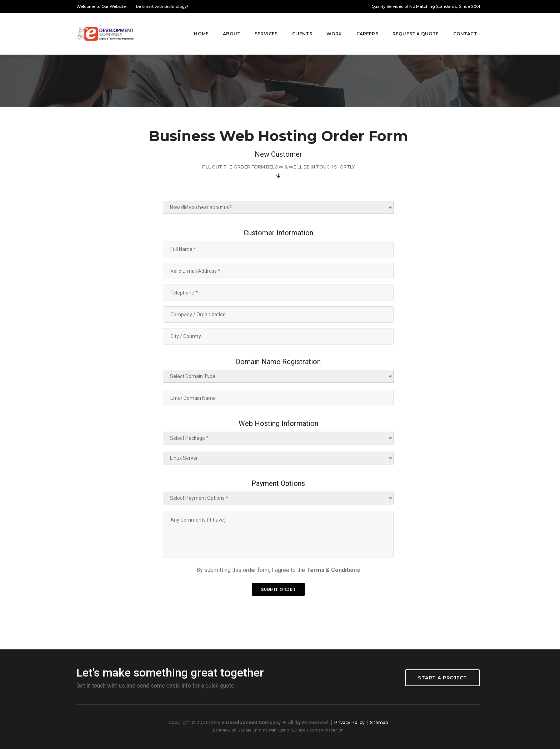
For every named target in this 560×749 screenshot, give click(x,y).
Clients (294, 26)
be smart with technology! (162, 6)
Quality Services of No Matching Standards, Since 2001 (426, 6)
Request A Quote (408, 26)
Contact (457, 26)
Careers (359, 26)
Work (326, 26)
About (224, 26)
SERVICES (258, 26)
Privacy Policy (349, 722)
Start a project (442, 678)
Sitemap (379, 722)
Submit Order (278, 589)
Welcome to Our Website (101, 6)
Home (194, 26)
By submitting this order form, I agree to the (278, 570)
